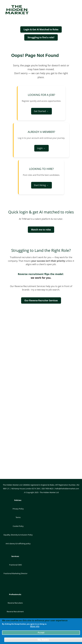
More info (35, 627)
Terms (18, 517)
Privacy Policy (18, 509)
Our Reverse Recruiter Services (41, 300)
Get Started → (41, 111)
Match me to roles (41, 230)
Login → (41, 148)
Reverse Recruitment (15, 612)
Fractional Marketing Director (15, 573)
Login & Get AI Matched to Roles (41, 29)
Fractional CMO (15, 565)
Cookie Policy (18, 526)
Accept (41, 633)
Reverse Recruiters (15, 603)
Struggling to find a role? (41, 37)
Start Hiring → (41, 185)
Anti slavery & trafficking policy (18, 544)
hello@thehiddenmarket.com (67, 489)
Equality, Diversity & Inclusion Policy (18, 535)
